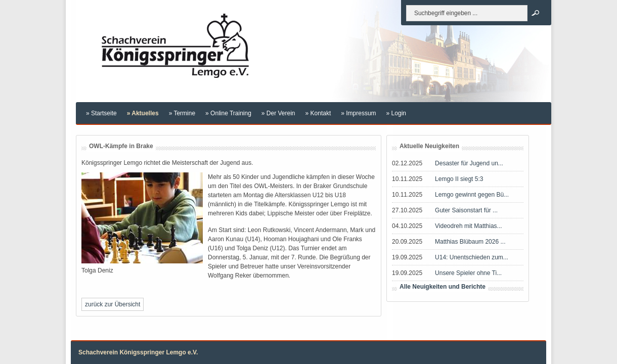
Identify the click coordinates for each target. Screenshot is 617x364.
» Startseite (101, 113)
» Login (396, 113)
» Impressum (358, 113)
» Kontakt (318, 113)
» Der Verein (278, 113)
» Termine (182, 113)
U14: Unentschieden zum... (472, 257)
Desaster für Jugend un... (469, 163)
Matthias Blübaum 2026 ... (470, 242)
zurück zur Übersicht (113, 304)
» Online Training (228, 113)
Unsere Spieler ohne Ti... (468, 273)
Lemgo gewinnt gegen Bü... (472, 195)
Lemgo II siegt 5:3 (459, 179)
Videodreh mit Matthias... (469, 226)
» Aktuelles (143, 113)
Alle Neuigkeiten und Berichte (443, 287)
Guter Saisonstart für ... (466, 210)
